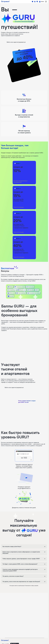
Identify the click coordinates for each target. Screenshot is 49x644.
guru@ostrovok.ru (25, 488)
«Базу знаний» (35, 586)
